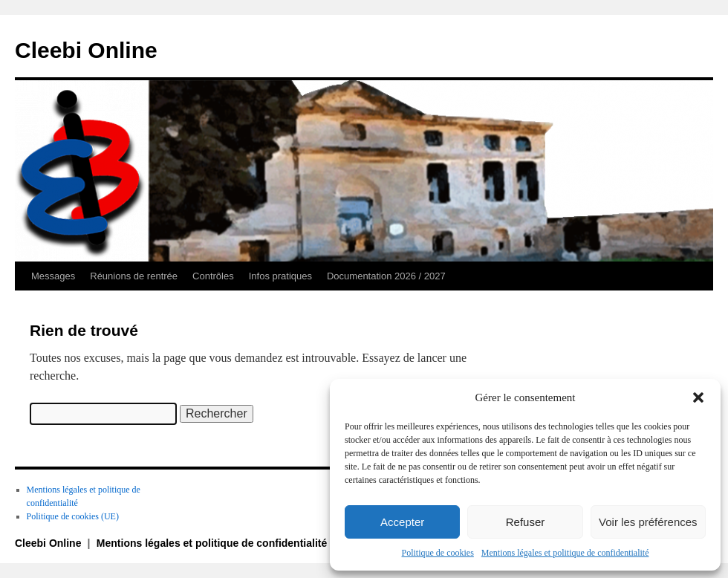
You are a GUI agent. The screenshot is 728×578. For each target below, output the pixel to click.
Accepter (402, 522)
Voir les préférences (648, 522)
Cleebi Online (86, 50)
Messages (53, 276)
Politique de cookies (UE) (73, 516)
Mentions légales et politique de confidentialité (565, 553)
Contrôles (213, 276)
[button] (698, 397)
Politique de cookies (438, 553)
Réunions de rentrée (134, 276)
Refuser (526, 522)
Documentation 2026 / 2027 (386, 276)
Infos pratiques (280, 276)
